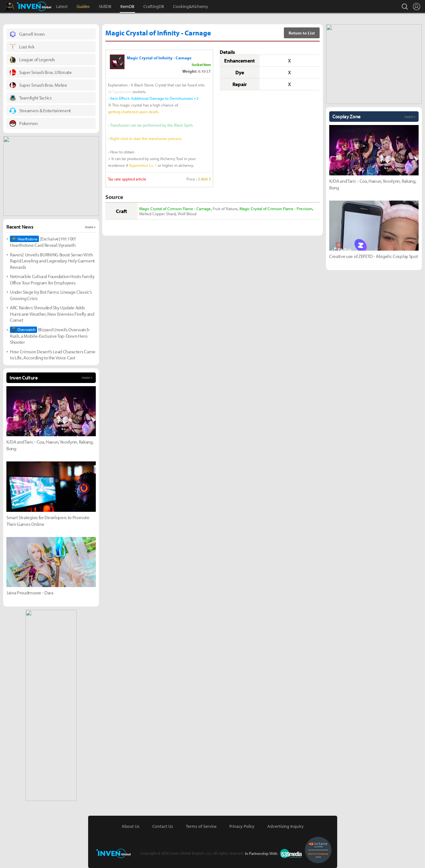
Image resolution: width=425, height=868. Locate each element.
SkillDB (105, 6)
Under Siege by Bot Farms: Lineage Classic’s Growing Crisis (51, 295)
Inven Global (34, 6)
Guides (83, 6)
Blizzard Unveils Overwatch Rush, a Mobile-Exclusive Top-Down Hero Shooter (50, 336)
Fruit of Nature (225, 209)
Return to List (302, 33)
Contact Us (163, 826)
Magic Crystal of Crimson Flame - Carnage (175, 209)
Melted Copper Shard (157, 214)
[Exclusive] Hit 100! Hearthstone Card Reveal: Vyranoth (43, 242)
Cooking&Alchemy (191, 6)
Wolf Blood (187, 214)
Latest (62, 6)
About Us (131, 826)
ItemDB (127, 6)
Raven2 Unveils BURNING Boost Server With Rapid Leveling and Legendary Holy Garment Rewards (52, 261)
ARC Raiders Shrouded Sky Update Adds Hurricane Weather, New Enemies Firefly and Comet (52, 314)
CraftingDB (154, 6)
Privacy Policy (242, 826)
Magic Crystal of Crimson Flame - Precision (276, 209)
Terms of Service (201, 826)
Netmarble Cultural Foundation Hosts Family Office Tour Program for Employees (52, 280)
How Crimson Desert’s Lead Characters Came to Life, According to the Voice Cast (53, 355)
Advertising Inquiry (285, 826)
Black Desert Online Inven (15, 6)
